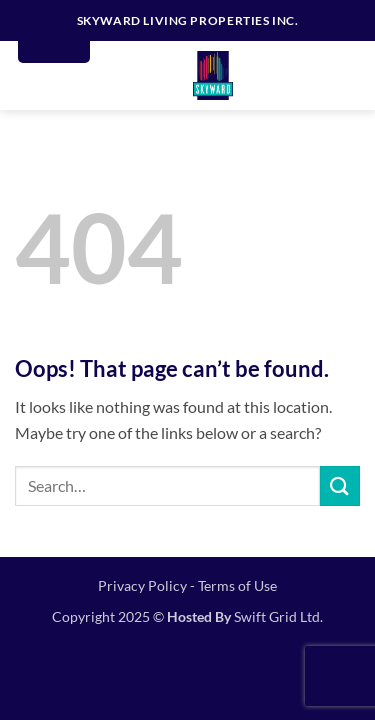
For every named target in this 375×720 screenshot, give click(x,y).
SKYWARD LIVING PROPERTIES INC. (188, 20)
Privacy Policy (142, 585)
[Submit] (340, 485)
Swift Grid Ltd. (277, 616)
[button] (346, 76)
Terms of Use (237, 585)
